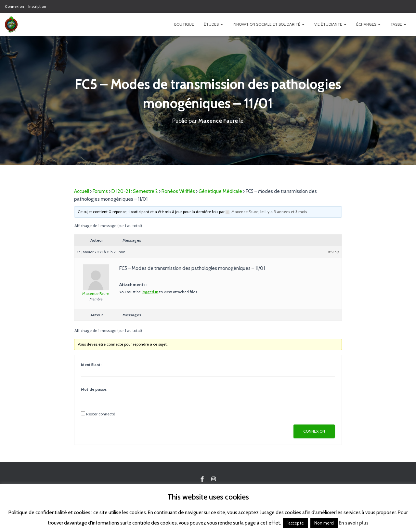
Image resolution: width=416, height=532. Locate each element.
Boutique (184, 24)
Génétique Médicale (220, 191)
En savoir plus (354, 523)
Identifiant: (91, 365)
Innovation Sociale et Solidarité (269, 24)
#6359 (333, 252)
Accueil (82, 191)
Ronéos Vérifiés (178, 191)
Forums (100, 191)
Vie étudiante (330, 24)
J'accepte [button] (295, 523)
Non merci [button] (324, 523)
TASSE (398, 24)
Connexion (14, 6)
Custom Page (202, 479)
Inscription (37, 6)
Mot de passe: (94, 389)
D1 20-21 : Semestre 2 (135, 191)
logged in (150, 292)
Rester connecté (101, 414)
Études (213, 24)
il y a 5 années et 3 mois (286, 212)
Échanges (368, 24)
